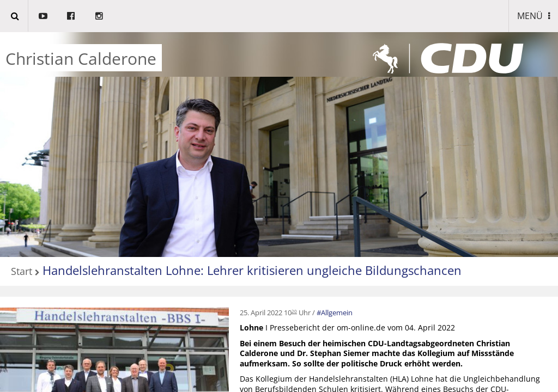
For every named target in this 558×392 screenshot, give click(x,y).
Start (22, 272)
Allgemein (337, 313)
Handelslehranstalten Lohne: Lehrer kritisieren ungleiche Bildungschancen (252, 270)
